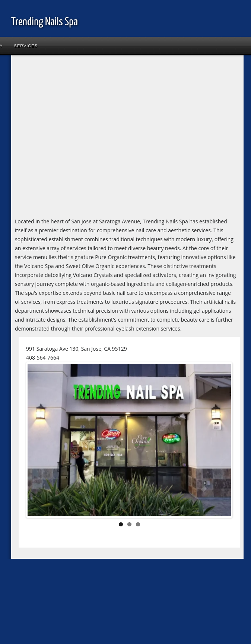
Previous (39, 441)
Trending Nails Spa (45, 22)
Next (220, 441)
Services (26, 46)
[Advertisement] (70, 138)
